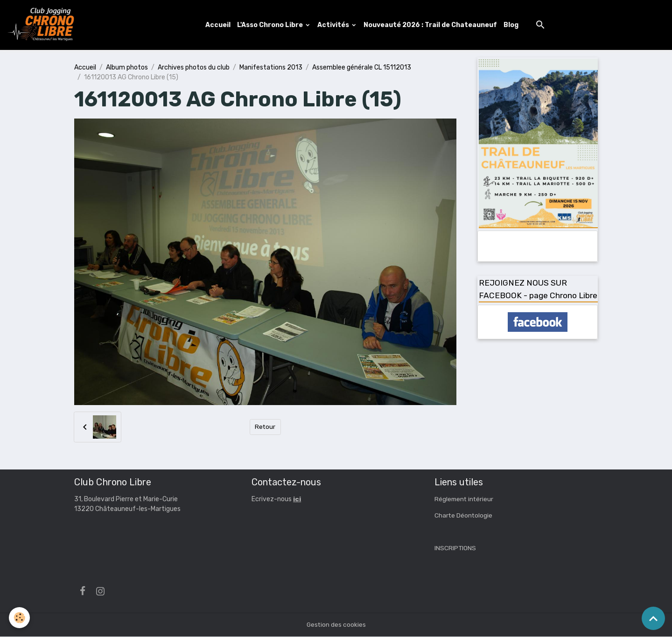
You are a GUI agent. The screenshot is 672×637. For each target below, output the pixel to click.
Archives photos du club (194, 67)
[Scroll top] (653, 618)
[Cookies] (20, 618)
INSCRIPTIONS (455, 549)
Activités (334, 25)
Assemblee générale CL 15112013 (362, 67)
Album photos (127, 67)
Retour (265, 427)
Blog (511, 25)
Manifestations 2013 (271, 67)
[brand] (43, 25)
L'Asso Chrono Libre (271, 25)
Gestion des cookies (336, 625)
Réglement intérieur (465, 500)
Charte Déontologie (464, 516)
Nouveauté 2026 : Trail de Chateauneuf (431, 25)
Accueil (218, 25)
